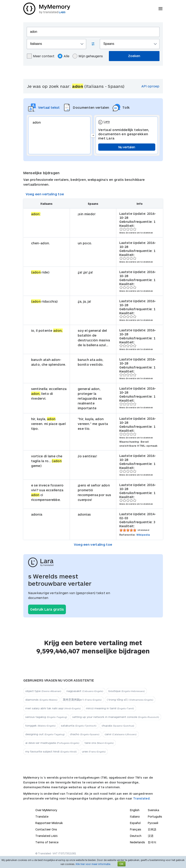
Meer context (41, 56)
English (135, 810)
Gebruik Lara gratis (47, 609)
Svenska (153, 810)
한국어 (152, 842)
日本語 (152, 829)
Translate (42, 816)
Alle (63, 56)
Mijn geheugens (88, 56)
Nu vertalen (127, 147)
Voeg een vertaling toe (45, 194)
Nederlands (137, 842)
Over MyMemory (46, 810)
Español (135, 823)
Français (136, 829)
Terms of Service (47, 842)
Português (155, 816)
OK (122, 864)
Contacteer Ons (46, 829)
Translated (46, 836)
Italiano (135, 816)
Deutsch (136, 836)
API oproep (150, 86)
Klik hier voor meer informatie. (93, 864)
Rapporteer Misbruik (49, 823)
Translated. (142, 798)
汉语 (151, 836)
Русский (153, 823)
